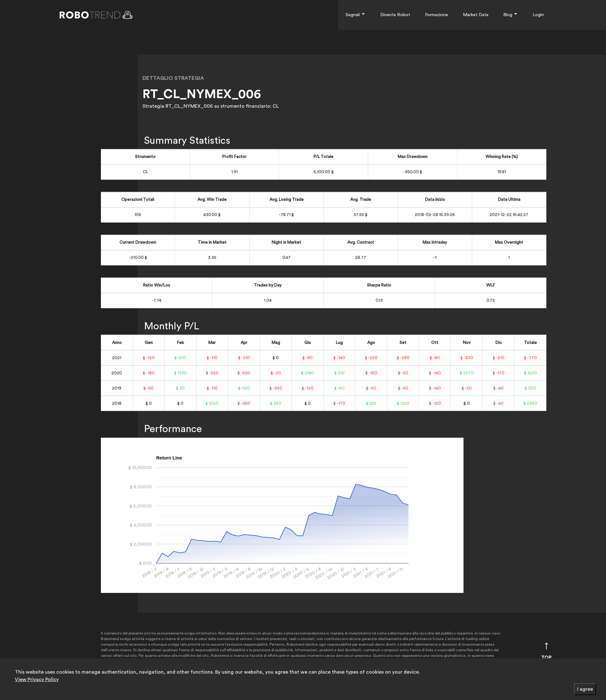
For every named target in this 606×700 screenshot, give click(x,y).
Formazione (436, 15)
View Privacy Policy (37, 680)
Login (538, 15)
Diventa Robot (395, 15)
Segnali (355, 15)
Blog (511, 15)
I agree (585, 689)
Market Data (476, 15)
